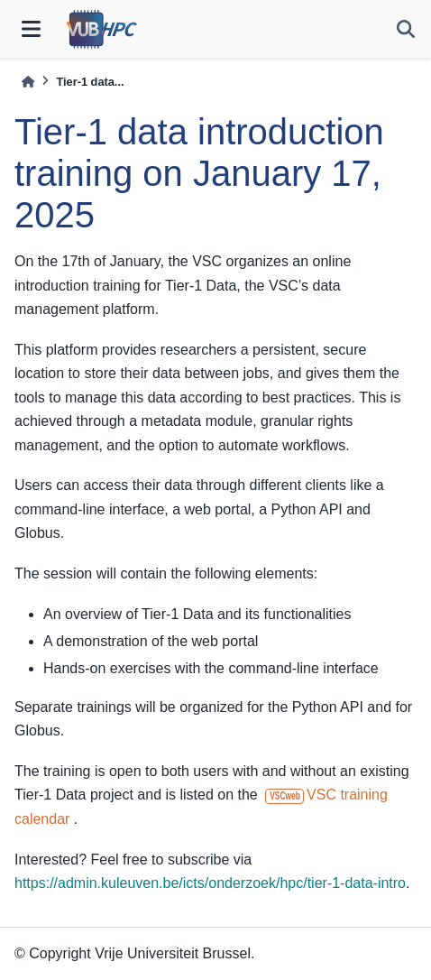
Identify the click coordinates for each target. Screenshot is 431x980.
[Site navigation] (31, 29)
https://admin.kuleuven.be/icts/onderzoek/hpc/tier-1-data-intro (210, 883)
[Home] (28, 82)
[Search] (406, 29)
